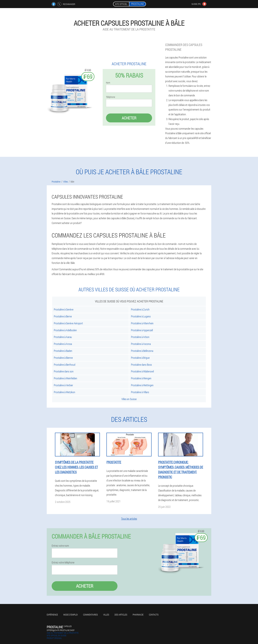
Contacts (154, 615)
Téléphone (110, 97)
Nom (108, 83)
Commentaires (90, 615)
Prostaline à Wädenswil (142, 371)
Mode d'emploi (71, 615)
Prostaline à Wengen (141, 378)
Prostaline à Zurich (140, 309)
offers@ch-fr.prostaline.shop (61, 630)
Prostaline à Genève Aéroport (68, 323)
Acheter (129, 118)
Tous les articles (129, 519)
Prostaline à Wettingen (142, 385)
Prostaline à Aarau (63, 337)
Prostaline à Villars (140, 392)
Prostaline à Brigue (140, 358)
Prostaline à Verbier (63, 385)
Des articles (121, 615)
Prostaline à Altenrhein (142, 323)
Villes (106, 615)
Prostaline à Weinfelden (65, 378)
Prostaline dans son (64, 371)
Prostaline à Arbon (140, 337)
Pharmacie (138, 615)
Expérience (52, 615)
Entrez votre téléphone (63, 562)
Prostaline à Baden (63, 351)
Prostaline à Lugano (141, 316)
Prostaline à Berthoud (65, 365)
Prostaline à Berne (63, 316)
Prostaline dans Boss (141, 365)
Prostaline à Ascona (141, 344)
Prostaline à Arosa (63, 344)
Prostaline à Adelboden (65, 330)
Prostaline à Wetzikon (64, 392)
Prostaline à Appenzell (142, 330)
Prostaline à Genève (64, 309)
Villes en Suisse (129, 399)
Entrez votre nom (60, 546)
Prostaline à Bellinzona (142, 351)
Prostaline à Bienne (63, 358)
